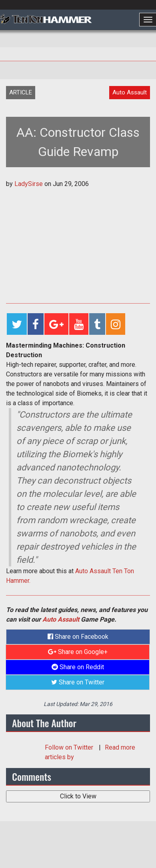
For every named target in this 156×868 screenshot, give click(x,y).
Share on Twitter (78, 682)
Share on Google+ (78, 652)
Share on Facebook (78, 637)
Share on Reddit (78, 667)
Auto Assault (61, 619)
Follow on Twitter (70, 747)
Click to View (78, 796)
